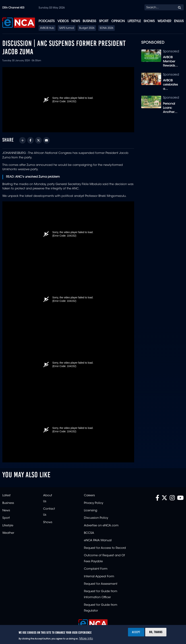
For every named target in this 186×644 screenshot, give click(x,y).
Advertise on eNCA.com (101, 526)
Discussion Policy (96, 518)
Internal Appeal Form (99, 577)
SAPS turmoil (67, 28)
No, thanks (156, 632)
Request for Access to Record (105, 548)
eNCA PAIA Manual (98, 541)
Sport (104, 21)
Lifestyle (134, 21)
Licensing (91, 511)
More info (86, 639)
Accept (136, 632)
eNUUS (179, 21)
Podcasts (47, 21)
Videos (63, 21)
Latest (6, 496)
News (76, 21)
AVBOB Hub (47, 28)
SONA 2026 (107, 28)
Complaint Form (96, 569)
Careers (89, 496)
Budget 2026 (87, 28)
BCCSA (89, 533)
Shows (149, 21)
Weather (164, 21)
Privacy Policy (94, 503)
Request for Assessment (101, 584)
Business (89, 21)
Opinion (118, 21)
